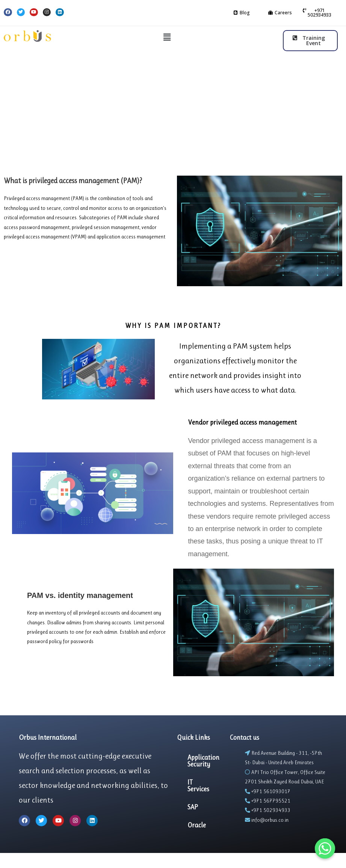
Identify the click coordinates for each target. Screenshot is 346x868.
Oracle (197, 825)
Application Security (203, 761)
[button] (242, 13)
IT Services (198, 786)
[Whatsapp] (325, 848)
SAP (193, 807)
